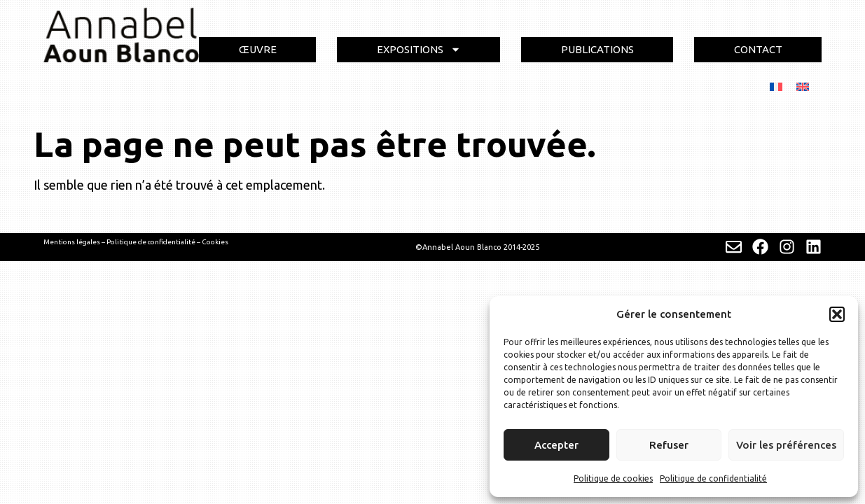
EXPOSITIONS (419, 49)
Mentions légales (72, 242)
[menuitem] (776, 86)
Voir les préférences (786, 445)
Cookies (215, 242)
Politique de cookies (613, 478)
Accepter (556, 445)
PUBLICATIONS (597, 49)
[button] (837, 314)
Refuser (669, 445)
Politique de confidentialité (713, 478)
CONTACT (758, 49)
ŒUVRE (258, 49)
